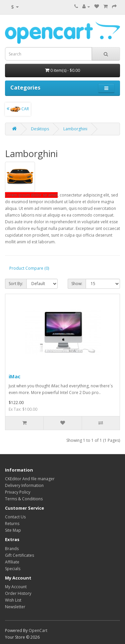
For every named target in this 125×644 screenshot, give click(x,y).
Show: (77, 284)
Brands (12, 549)
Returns (12, 524)
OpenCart (38, 630)
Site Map (13, 530)
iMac (14, 376)
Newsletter (15, 607)
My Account (16, 587)
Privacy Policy (18, 492)
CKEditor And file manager (30, 479)
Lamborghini (75, 129)
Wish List (13, 600)
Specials (13, 569)
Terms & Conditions (24, 499)
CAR (18, 109)
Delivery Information (24, 485)
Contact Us (15, 517)
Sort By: (16, 284)
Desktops (40, 129)
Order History (18, 593)
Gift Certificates (19, 555)
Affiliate (12, 562)
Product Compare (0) (29, 268)
